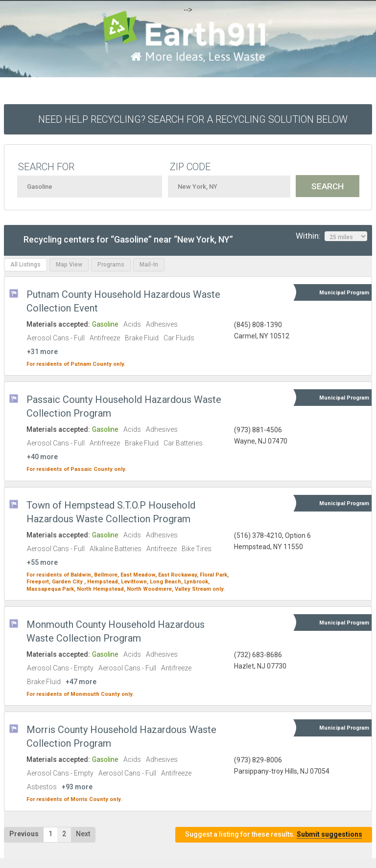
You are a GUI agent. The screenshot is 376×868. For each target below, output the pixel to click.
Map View (69, 265)
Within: (331, 236)
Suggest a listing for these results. (274, 835)
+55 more (42, 562)
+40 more (42, 457)
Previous (24, 834)
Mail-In (149, 265)
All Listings (25, 265)
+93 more (77, 787)
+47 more (81, 682)
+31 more (42, 352)
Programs (111, 265)
